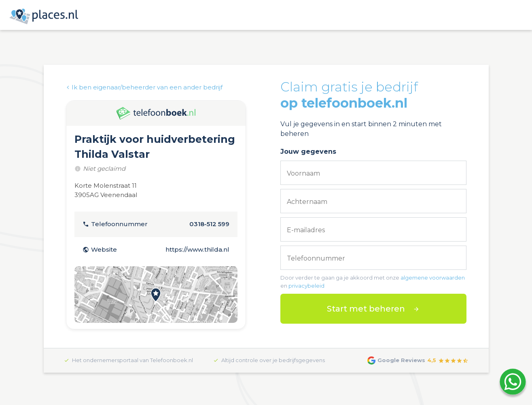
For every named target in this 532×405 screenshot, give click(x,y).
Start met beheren (366, 309)
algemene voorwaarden (433, 278)
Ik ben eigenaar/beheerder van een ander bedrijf (144, 87)
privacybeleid (306, 286)
